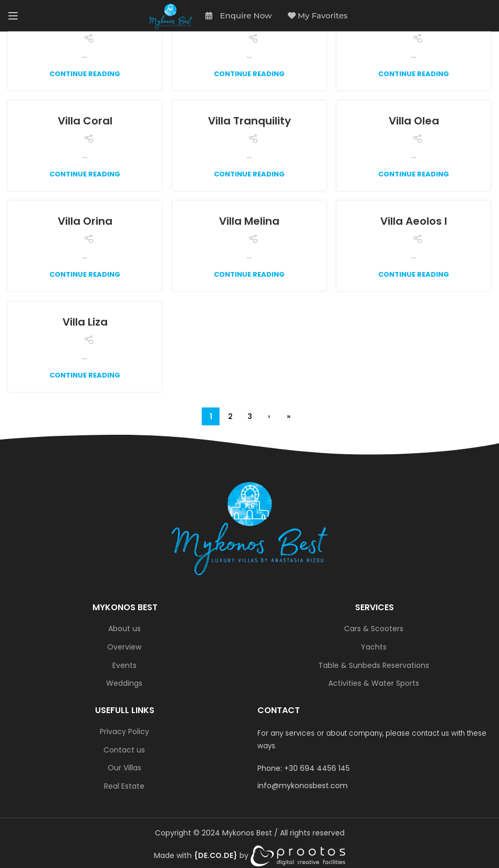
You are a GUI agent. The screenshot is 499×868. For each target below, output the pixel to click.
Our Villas (124, 768)
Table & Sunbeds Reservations (374, 666)
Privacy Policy (124, 732)
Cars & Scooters (374, 629)
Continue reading (85, 74)
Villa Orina (85, 221)
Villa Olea (414, 121)
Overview (124, 647)
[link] (216, 855)
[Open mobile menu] (13, 16)
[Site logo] (170, 16)
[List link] (374, 768)
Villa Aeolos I (414, 221)
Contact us (124, 750)
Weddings (124, 683)
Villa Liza (85, 322)
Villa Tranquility (250, 121)
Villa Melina (249, 221)
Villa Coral (85, 121)
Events (124, 666)
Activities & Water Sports (374, 683)
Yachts (374, 647)
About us (124, 629)
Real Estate (124, 786)
